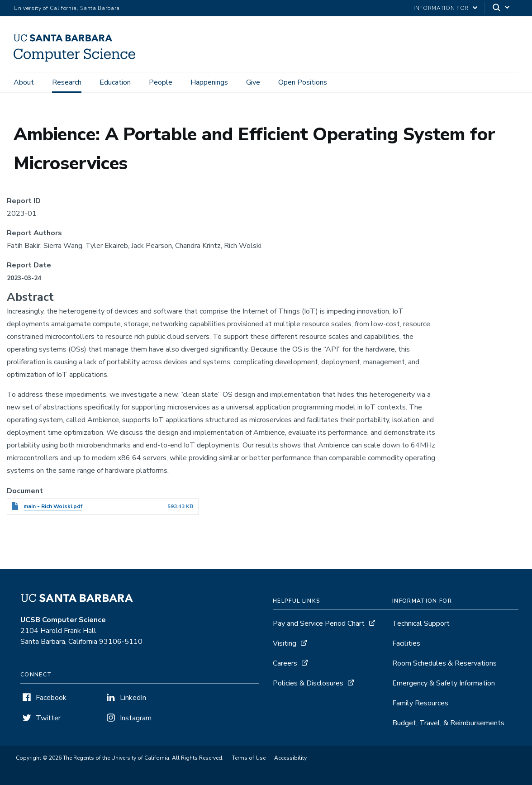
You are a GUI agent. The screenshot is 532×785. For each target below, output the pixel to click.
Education (115, 82)
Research (67, 82)
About (24, 82)
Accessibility (290, 758)
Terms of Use (249, 758)
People (161, 82)
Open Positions (303, 82)
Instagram (136, 718)
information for (441, 8)
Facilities (406, 643)
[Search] (502, 8)
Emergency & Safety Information (444, 683)
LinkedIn (133, 698)
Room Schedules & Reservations (444, 663)
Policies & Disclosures (308, 683)
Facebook (51, 698)
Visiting (285, 643)
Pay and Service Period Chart (319, 623)
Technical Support (421, 623)
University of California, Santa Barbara (67, 8)
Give (253, 82)
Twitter (48, 718)
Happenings (209, 82)
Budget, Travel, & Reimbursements (448, 723)
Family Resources (420, 703)
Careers (285, 663)
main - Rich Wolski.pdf (53, 506)
